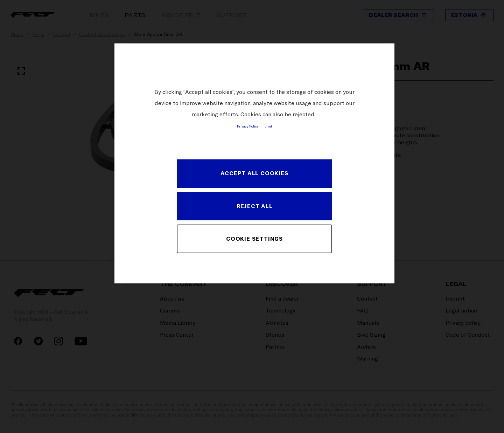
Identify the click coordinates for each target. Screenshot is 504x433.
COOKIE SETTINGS (254, 239)
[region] (254, 163)
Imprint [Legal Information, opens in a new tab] (266, 126)
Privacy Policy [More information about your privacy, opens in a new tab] (248, 126)
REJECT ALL (255, 206)
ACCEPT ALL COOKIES (254, 173)
